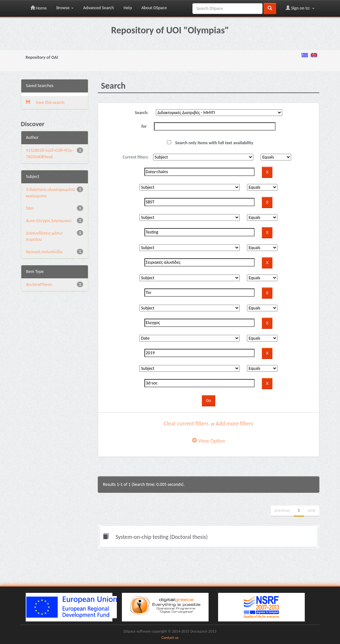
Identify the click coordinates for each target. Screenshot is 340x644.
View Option (209, 441)
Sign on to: (300, 8)
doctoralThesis (39, 285)
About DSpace (154, 8)
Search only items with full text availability (210, 143)
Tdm (30, 208)
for (144, 126)
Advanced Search (99, 8)
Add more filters (235, 424)
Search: (142, 113)
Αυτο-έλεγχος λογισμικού (49, 221)
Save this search (45, 102)
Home (39, 8)
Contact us (170, 637)
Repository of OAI (42, 57)
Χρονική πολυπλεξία (44, 252)
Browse (65, 8)
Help (128, 8)
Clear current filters (186, 424)
